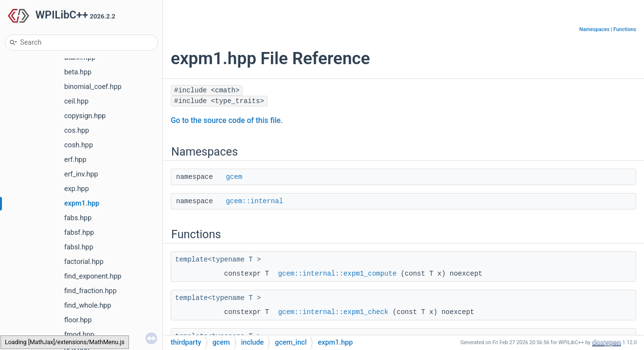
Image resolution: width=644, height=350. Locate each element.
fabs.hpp (78, 218)
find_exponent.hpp (93, 276)
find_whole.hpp (88, 306)
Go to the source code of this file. (227, 121)
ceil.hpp (76, 101)
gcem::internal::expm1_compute (338, 274)
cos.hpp (77, 131)
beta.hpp (78, 72)
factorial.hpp (84, 262)
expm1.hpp (82, 203)
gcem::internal (254, 201)
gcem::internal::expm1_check (333, 312)
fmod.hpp (79, 335)
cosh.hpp (79, 145)
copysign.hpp (85, 116)
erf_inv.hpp (81, 174)
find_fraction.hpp (90, 291)
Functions (625, 29)
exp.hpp (77, 189)
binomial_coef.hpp (93, 87)
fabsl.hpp (79, 247)
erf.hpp (75, 160)
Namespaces (594, 29)
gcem (234, 177)
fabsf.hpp (79, 233)
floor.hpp (78, 320)
